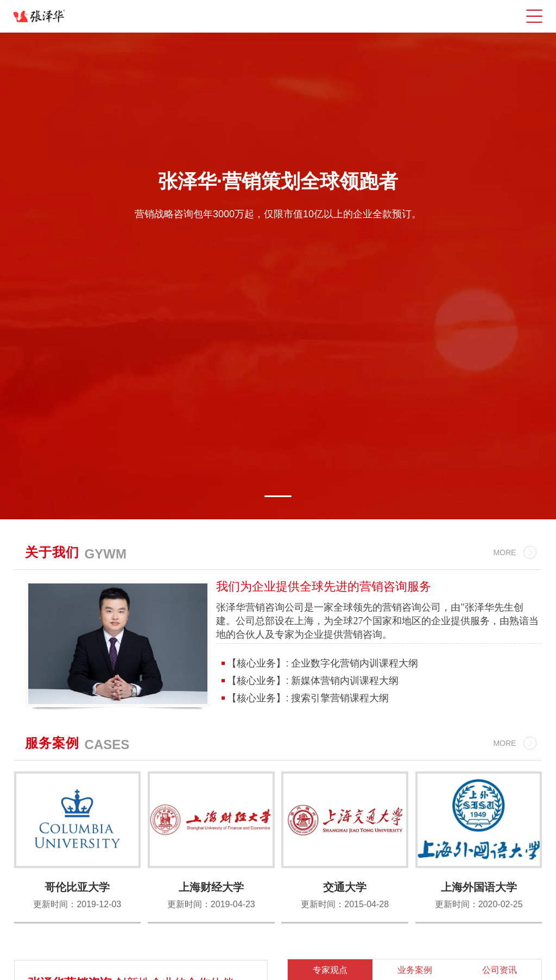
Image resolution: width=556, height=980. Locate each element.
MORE (504, 552)
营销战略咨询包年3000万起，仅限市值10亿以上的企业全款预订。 (278, 214)
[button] (278, 496)
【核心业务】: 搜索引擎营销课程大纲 (307, 698)
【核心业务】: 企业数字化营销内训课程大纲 (321, 663)
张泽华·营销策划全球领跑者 (278, 181)
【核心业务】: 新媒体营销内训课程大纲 (311, 681)
